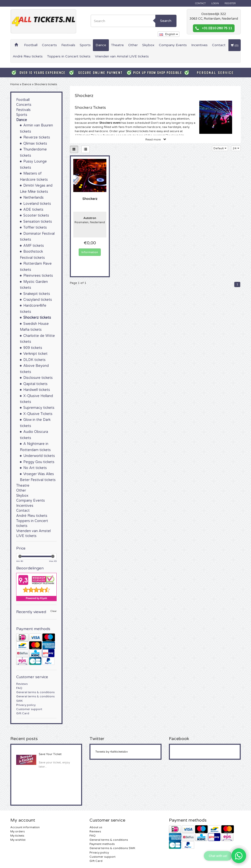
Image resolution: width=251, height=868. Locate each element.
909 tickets (33, 348)
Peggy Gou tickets (39, 462)
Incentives (199, 45)
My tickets (17, 836)
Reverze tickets (37, 137)
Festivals (68, 45)
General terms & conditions (35, 692)
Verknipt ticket (35, 354)
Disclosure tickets (38, 378)
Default (220, 148)
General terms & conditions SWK (112, 848)
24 (236, 148)
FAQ (19, 688)
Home (15, 84)
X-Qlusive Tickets (38, 414)
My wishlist (18, 840)
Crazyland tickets (38, 300)
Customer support (29, 709)
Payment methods (102, 844)
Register (230, 3)
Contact (200, 3)
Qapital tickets (35, 384)
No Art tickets (35, 468)
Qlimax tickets (35, 144)
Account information (25, 827)
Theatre (117, 45)
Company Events (173, 45)
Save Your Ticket (50, 754)
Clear (54, 611)
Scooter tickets (36, 215)
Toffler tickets (35, 227)
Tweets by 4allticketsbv (112, 752)
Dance (101, 45)
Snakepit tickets (37, 294)
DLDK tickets (34, 360)
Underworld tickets (39, 456)
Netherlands (33, 198)
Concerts (49, 45)
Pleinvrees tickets (38, 276)
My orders (18, 831)
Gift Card (23, 713)
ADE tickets (33, 210)
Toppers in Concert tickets (69, 56)
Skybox (148, 45)
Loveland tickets (37, 204)
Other (133, 45)
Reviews (22, 684)
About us (96, 827)
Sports (85, 45)
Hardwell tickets (37, 390)
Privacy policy (26, 705)
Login (215, 3)
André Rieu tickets (28, 56)
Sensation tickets (38, 222)
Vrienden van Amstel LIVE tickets (122, 56)
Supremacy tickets (39, 408)
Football (31, 45)
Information (90, 252)
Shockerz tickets (46, 84)
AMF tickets (34, 246)
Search (166, 21)
